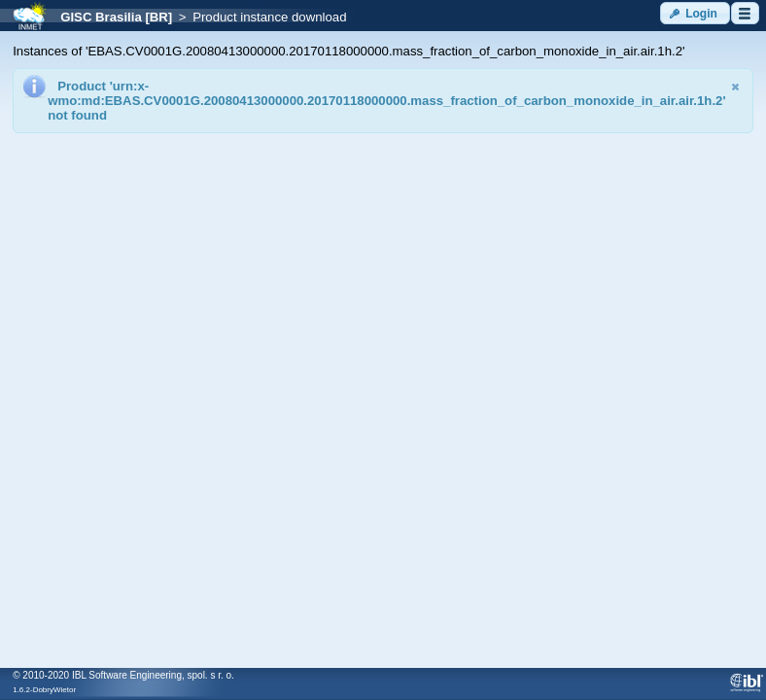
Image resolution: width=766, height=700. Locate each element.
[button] (695, 13)
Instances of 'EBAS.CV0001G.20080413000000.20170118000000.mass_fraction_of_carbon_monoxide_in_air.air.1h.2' (348, 51)
